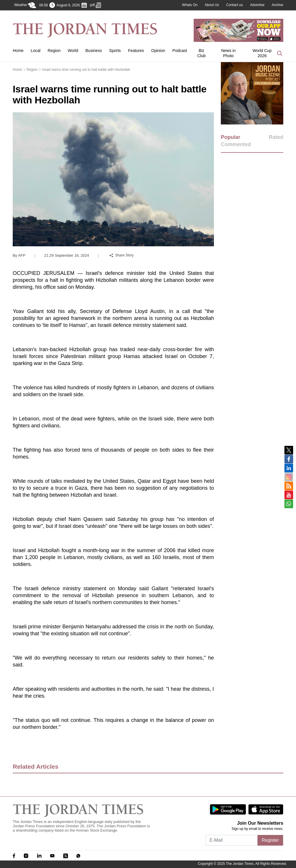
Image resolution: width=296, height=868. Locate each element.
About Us (212, 5)
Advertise (257, 5)
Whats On (190, 5)
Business (94, 51)
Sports (115, 51)
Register (270, 840)
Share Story (122, 255)
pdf (96, 5)
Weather (25, 5)
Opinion (158, 51)
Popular (231, 137)
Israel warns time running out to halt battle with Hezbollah (86, 70)
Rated (276, 137)
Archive (277, 5)
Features (136, 51)
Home (18, 51)
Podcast (180, 51)
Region (54, 51)
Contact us (235, 5)
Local (35, 51)
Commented (236, 144)
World (73, 51)
